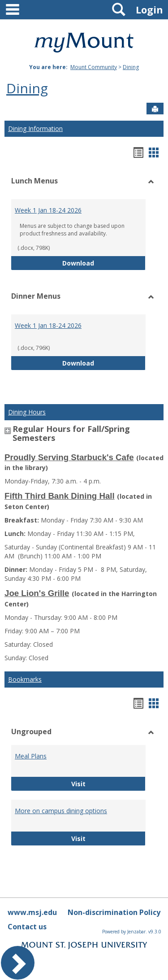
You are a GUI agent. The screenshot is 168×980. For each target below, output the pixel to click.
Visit (96, 783)
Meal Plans (31, 756)
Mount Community (94, 67)
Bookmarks (25, 679)
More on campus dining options (61, 811)
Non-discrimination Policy (114, 912)
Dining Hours (27, 412)
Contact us (27, 927)
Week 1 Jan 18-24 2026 (48, 210)
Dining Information (35, 128)
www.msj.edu (32, 912)
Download (104, 263)
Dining (131, 67)
